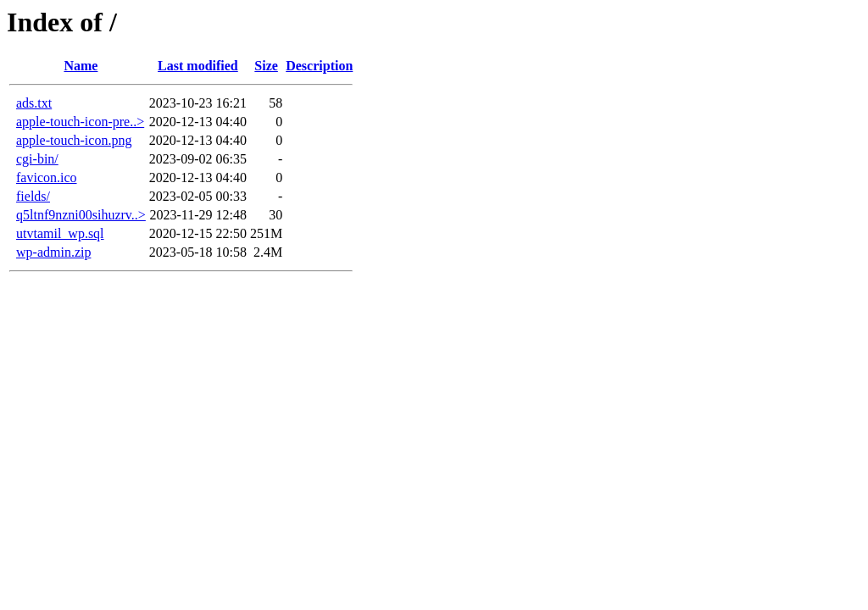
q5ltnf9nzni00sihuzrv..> (81, 215)
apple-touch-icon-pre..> (80, 122)
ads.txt (34, 103)
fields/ (33, 196)
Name (81, 66)
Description (319, 66)
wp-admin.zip (53, 252)
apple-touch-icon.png (74, 140)
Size (266, 66)
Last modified (198, 66)
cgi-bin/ (37, 159)
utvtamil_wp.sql (60, 233)
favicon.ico (47, 177)
